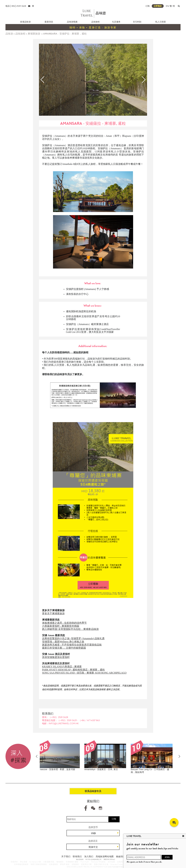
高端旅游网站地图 (105, 856)
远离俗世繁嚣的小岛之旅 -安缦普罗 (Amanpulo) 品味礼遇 (73, 638)
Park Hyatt (85, 862)
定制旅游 (75, 864)
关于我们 (66, 856)
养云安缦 (24, 862)
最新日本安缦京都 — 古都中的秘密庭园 (64, 648)
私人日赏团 (161, 22)
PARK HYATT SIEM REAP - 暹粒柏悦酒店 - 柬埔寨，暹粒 (73, 670)
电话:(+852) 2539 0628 (16, 6)
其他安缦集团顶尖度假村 (56, 657)
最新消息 (49, 22)
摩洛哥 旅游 (65, 864)
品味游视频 (72, 22)
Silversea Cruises (117, 864)
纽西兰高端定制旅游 (39, 864)
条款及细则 (80, 859)
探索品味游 (25, 22)
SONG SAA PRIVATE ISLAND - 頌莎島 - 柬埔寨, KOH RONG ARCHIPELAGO (84, 673)
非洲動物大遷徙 (72, 862)
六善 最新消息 (49, 862)
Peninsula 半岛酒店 (98, 862)
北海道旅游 (53, 864)
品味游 (9, 34)
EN (167, 6)
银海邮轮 (60, 862)
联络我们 (77, 856)
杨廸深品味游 (123, 856)
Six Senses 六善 (35, 862)
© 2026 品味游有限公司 (93, 859)
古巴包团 (111, 862)
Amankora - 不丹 (142, 769)
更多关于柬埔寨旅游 (53, 613)
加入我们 (89, 856)
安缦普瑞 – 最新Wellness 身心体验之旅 (63, 642)
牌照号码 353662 (109, 859)
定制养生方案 (86, 864)
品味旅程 (96, 22)
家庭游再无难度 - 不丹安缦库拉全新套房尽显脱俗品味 (72, 645)
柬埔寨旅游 (34, 34)
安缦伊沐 (14, 862)
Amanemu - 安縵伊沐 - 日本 (55, 769)
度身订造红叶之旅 (101, 864)
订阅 (148, 6)
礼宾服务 (116, 22)
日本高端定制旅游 (21, 864)
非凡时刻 (137, 22)
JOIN (167, 857)
